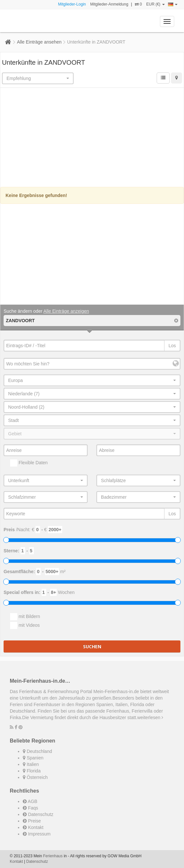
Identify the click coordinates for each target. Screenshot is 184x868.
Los (172, 346)
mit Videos (25, 625)
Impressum (37, 834)
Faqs (30, 808)
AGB (30, 801)
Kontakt (33, 827)
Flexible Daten (29, 463)
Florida (32, 771)
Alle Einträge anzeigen (66, 311)
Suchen (92, 646)
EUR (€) (156, 4)
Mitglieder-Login (72, 4)
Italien (31, 764)
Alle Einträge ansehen (39, 42)
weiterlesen (150, 717)
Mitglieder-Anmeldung (109, 4)
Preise (32, 821)
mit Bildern (25, 617)
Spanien (33, 758)
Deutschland (37, 751)
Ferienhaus (53, 856)
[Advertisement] (92, 138)
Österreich (35, 777)
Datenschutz (38, 814)
